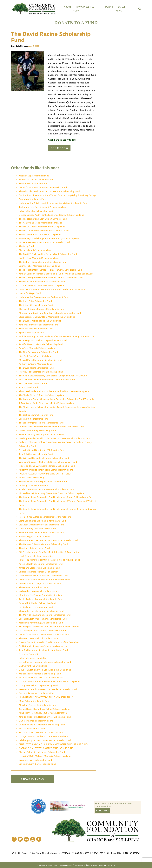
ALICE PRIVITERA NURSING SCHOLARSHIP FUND (43, 713)
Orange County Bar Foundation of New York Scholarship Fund (49, 682)
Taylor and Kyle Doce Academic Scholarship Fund (43, 207)
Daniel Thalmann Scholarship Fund (36, 721)
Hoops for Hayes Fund (30, 293)
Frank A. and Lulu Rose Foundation (36, 556)
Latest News (120, 9)
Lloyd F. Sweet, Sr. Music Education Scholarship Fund (45, 670)
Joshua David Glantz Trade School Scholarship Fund (44, 709)
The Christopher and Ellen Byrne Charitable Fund (43, 219)
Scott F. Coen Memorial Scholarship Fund (39, 258)
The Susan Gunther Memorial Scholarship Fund (42, 282)
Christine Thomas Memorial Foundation (39, 572)
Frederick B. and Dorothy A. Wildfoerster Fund (42, 450)
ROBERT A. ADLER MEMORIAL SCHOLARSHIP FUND (45, 474)
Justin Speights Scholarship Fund (35, 537)
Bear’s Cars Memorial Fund (32, 729)
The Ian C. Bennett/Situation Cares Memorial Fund (44, 231)
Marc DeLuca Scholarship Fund (34, 701)
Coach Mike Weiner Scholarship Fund (37, 693)
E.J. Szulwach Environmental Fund (36, 607)
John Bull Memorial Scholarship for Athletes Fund (43, 650)
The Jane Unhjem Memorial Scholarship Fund (41, 423)
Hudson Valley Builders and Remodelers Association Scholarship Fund (53, 203)
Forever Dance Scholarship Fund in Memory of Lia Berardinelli (50, 642)
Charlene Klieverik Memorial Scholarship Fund (42, 309)
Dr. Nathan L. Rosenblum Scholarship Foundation (43, 646)
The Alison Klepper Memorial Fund (36, 305)
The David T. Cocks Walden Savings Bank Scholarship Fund (48, 254)
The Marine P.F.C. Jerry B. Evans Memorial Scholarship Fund (48, 540)
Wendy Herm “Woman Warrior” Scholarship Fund (43, 576)
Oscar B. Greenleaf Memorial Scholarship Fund (42, 286)
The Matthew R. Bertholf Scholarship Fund (40, 235)
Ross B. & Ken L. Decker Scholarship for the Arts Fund (45, 517)
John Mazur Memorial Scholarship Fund (39, 325)
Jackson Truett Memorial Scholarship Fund (40, 674)
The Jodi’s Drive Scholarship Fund (35, 301)
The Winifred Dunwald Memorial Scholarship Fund (44, 458)
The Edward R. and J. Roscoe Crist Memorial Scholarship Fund (49, 191)
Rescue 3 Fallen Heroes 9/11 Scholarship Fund (41, 372)
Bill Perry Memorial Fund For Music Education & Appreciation (49, 552)
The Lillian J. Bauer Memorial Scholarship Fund (42, 227)
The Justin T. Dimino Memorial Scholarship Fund (43, 262)
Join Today (102, 811)
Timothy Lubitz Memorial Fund (34, 548)
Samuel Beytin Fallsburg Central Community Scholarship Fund (50, 238)
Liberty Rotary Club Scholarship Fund (37, 529)
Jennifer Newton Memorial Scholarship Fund (41, 344)
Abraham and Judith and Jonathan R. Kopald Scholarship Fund (50, 313)
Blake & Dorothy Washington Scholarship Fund (42, 435)
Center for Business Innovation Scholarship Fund (43, 188)
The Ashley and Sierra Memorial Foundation (41, 223)
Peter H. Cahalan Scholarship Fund (36, 211)
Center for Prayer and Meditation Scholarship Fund (44, 635)
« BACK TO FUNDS (33, 779)
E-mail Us (116, 853)
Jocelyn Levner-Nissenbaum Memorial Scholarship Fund (47, 489)
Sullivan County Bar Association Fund (37, 764)
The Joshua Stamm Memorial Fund (36, 415)
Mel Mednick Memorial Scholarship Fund (39, 591)
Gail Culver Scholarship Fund (33, 666)
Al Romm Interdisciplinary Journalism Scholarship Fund (46, 470)
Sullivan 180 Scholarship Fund (34, 419)
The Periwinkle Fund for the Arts (35, 587)
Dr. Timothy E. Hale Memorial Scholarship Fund (42, 631)
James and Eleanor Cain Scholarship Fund (39, 568)
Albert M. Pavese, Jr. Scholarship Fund (38, 705)
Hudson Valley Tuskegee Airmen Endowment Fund (44, 297)
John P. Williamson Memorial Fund (36, 454)
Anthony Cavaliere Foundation (34, 486)
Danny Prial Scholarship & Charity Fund (38, 686)
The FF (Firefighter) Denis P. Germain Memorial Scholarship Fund (51, 278)
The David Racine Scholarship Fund (36, 368)
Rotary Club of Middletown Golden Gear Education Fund (47, 380)
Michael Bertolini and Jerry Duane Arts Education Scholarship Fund (52, 493)
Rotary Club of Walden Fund (33, 384)
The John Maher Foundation (33, 184)
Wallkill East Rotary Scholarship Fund (37, 431)
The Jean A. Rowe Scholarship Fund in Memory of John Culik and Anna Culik (56, 497)
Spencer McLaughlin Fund (32, 333)
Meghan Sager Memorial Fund (34, 176)
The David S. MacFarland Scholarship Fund (40, 321)
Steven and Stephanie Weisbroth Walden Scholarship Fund (48, 689)
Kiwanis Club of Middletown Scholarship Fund (42, 533)
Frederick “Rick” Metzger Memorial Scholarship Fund (45, 756)
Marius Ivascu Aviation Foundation (36, 180)
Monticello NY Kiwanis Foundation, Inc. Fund (41, 595)
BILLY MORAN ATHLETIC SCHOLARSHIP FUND (42, 678)
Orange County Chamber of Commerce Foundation (44, 736)
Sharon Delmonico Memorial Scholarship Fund (42, 752)
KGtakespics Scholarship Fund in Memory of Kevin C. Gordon (49, 627)
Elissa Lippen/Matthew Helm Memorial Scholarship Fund (47, 317)
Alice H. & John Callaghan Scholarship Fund (40, 584)
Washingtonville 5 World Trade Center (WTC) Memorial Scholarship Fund (55, 438)
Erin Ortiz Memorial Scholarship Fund (37, 348)
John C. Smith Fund (28, 388)
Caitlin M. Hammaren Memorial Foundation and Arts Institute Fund (52, 289)
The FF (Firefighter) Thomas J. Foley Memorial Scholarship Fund (50, 270)
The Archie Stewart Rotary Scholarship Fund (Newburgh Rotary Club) (53, 376)
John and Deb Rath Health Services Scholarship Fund (45, 717)
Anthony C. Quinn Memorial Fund (35, 364)
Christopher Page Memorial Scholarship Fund (41, 611)
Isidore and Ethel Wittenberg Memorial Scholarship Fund (47, 466)
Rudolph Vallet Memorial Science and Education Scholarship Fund (51, 427)
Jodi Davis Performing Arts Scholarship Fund (41, 623)
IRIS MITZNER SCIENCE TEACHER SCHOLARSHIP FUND (46, 697)
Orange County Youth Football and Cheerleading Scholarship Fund (51, 215)
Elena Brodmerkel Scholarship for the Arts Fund (42, 521)
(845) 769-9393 (82, 853)
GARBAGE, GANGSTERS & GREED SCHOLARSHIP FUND (46, 748)
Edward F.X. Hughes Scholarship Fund (37, 603)
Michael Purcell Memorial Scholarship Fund (40, 360)
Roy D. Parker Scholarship (32, 478)
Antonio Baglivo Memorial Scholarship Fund (41, 564)
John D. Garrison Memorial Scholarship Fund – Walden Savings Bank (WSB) (56, 274)
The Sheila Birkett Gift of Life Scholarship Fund (42, 395)
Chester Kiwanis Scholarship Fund (36, 250)
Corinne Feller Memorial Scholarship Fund (39, 266)
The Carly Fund (26, 246)
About (68, 7)
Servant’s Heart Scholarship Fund (35, 760)
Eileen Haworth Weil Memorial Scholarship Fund (43, 619)
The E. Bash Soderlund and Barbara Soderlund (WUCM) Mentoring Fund (54, 391)
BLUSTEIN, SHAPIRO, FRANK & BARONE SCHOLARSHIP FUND (49, 560)
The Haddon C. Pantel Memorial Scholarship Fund (43, 544)
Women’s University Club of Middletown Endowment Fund (48, 462)
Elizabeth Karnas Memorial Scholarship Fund (41, 733)
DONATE (109, 7)
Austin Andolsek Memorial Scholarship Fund (41, 599)
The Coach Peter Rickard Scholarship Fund (40, 638)
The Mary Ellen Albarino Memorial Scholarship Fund (45, 615)
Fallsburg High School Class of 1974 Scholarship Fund (45, 740)
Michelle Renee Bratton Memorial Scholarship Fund (44, 242)
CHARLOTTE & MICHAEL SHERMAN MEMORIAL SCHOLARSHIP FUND (53, 744)
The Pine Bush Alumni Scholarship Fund (38, 352)
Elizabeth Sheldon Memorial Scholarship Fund (42, 525)
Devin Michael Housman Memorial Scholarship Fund (45, 662)
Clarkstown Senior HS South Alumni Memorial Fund (44, 580)
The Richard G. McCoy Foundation (36, 329)
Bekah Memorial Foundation (33, 658)
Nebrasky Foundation (30, 654)
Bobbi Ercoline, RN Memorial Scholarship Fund (42, 725)
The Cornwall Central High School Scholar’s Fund (43, 482)
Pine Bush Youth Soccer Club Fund (35, 356)
